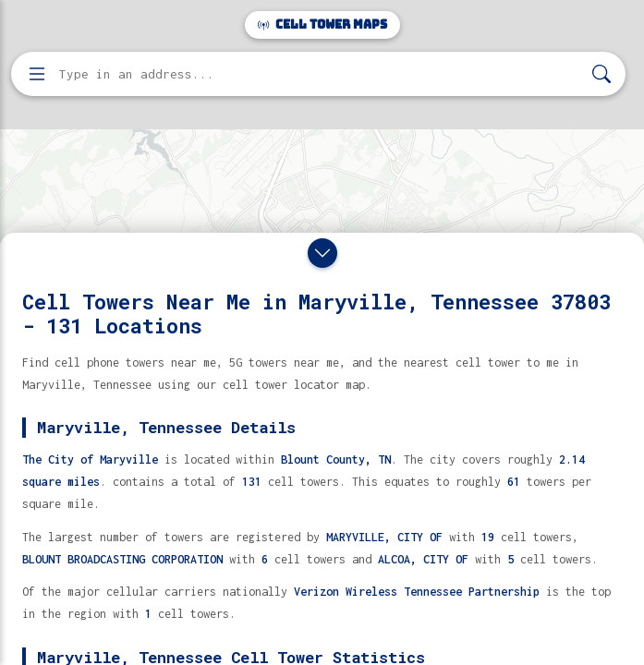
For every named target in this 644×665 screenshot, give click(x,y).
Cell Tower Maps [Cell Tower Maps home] (322, 24)
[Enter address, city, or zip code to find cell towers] (320, 74)
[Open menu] (37, 74)
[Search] (601, 74)
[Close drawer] (322, 253)
